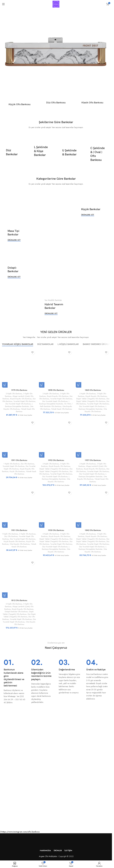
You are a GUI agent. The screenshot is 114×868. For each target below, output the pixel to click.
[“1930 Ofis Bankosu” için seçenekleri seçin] (42, 525)
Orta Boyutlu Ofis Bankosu (18, 408)
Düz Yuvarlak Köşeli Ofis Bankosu (18, 404)
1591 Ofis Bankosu (19, 460)
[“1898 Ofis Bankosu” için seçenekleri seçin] (42, 385)
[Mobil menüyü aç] (3, 4)
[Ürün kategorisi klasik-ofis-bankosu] (92, 94)
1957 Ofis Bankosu (93, 460)
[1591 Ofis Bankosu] (19, 438)
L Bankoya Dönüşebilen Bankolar (19, 405)
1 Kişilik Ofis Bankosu (12, 464)
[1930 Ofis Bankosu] (56, 508)
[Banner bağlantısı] (14, 152)
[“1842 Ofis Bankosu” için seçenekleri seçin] (79, 525)
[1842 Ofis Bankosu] (93, 508)
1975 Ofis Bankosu (19, 390)
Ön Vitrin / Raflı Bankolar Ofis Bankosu (56, 405)
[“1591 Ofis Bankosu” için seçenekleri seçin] (5, 455)
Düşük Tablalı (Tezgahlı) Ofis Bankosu (91, 399)
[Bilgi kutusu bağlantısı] (15, 681)
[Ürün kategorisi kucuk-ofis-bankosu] (20, 95)
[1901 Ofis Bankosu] (19, 508)
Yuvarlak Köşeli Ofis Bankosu (24, 401)
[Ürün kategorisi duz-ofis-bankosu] (56, 94)
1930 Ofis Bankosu (56, 530)
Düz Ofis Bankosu (28, 464)
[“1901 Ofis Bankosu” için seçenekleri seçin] (5, 525)
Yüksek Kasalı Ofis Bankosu (25, 410)
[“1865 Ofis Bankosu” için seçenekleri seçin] (79, 385)
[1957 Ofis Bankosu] (93, 438)
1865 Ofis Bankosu (93, 390)
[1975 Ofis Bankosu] (19, 368)
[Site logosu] (56, 4)
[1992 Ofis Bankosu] (56, 438)
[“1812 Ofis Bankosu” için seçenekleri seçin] (5, 595)
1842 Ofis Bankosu (93, 530)
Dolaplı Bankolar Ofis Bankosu (16, 612)
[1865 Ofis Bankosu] (93, 368)
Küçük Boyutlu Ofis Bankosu (14, 541)
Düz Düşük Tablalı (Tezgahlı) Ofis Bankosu (93, 400)
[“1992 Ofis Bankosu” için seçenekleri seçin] (42, 455)
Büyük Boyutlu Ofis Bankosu (21, 399)
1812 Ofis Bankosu (19, 600)
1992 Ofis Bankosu (56, 460)
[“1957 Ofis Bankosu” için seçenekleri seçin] (79, 455)
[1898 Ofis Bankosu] (56, 368)
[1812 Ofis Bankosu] (19, 578)
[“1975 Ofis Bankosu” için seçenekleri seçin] (5, 385)
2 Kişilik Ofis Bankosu (14, 394)
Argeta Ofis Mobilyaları (48, 856)
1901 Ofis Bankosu (19, 530)
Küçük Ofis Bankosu (17, 471)
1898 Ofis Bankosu (56, 390)
